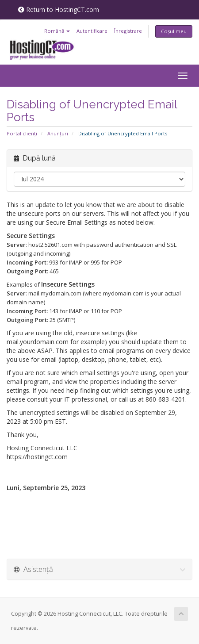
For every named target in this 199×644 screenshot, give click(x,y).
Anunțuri (58, 133)
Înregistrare (128, 31)
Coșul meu (174, 31)
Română (57, 31)
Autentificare (92, 31)
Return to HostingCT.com (59, 10)
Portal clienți (22, 133)
